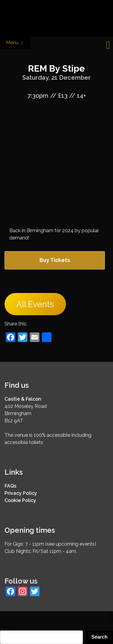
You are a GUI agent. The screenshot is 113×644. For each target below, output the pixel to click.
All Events (35, 304)
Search (8, 627)
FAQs (10, 486)
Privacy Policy (21, 493)
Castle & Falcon (23, 399)
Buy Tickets (55, 260)
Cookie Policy (20, 500)
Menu (15, 43)
